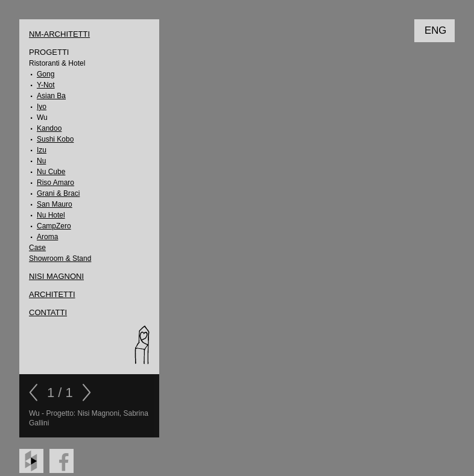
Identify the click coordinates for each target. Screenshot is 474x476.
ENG (435, 30)
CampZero (54, 226)
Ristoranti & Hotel (57, 63)
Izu (42, 150)
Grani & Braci (58, 193)
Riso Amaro (55, 183)
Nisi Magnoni (56, 276)
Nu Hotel (51, 215)
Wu (42, 117)
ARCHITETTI (52, 294)
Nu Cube (51, 172)
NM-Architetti (59, 34)
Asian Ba (51, 96)
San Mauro (55, 204)
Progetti (49, 52)
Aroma (47, 237)
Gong (46, 74)
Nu (41, 161)
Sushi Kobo (55, 139)
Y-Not (46, 85)
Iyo (42, 107)
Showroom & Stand (60, 258)
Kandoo (49, 128)
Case (37, 248)
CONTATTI (48, 312)
